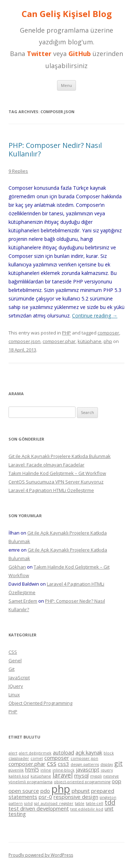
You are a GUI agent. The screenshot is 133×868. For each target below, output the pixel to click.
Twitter (39, 54)
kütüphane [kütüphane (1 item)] (41, 776)
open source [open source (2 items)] (24, 791)
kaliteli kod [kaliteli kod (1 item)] (19, 776)
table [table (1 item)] (80, 803)
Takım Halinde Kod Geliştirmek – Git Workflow (57, 473)
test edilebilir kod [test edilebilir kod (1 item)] (87, 809)
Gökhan (17, 567)
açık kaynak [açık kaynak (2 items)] (89, 752)
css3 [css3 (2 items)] (63, 764)
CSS (13, 652)
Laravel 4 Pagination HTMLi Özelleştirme (51, 490)
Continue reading (95, 316)
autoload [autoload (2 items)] (63, 752)
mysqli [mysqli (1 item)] (96, 776)
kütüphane (90, 341)
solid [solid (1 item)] (28, 803)
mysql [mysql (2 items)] (81, 775)
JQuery (16, 686)
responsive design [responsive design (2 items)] (76, 797)
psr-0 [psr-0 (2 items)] (45, 797)
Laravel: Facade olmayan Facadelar (46, 465)
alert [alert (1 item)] (13, 753)
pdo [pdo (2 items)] (45, 791)
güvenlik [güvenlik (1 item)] (16, 770)
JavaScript (19, 678)
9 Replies (18, 171)
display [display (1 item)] (107, 764)
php (108, 341)
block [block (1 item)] (109, 753)
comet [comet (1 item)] (37, 758)
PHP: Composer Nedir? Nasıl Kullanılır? (55, 150)
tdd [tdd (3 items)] (110, 802)
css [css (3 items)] (52, 763)
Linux (14, 695)
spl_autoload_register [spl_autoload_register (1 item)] (54, 803)
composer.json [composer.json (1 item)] (84, 758)
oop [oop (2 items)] (117, 781)
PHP (66, 333)
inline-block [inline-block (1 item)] (63, 770)
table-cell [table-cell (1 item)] (95, 803)
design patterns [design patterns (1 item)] (85, 764)
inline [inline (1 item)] (46, 770)
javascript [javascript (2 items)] (88, 769)
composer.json (24, 341)
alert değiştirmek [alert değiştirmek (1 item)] (35, 753)
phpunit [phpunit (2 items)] (81, 791)
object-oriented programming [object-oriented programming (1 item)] (82, 782)
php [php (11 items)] (61, 789)
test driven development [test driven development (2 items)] (39, 808)
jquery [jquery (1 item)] (107, 770)
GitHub (80, 54)
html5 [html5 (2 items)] (32, 769)
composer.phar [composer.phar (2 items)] (27, 764)
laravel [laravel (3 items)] (63, 775)
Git (12, 669)
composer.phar (59, 341)
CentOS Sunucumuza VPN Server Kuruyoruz (56, 482)
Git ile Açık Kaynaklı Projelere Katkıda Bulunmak (60, 456)
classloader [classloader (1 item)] (19, 758)
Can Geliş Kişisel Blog (67, 14)
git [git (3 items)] (118, 763)
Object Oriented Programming (40, 703)
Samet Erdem (23, 601)
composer (108, 333)
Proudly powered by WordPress (41, 855)
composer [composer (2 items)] (57, 758)
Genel (15, 660)
